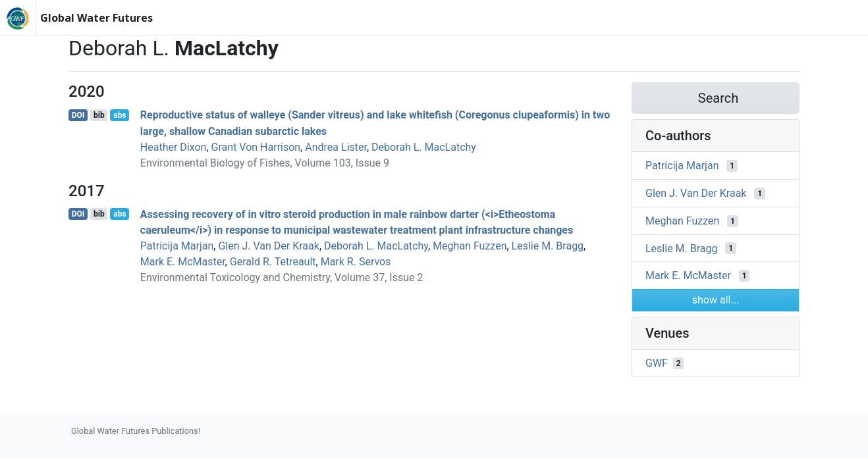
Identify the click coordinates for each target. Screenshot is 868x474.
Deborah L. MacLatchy (424, 147)
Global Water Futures (96, 18)
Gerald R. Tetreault (273, 262)
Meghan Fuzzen (470, 246)
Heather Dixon (174, 147)
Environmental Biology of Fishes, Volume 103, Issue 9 (265, 163)
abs (120, 115)
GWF (657, 363)
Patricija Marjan (177, 246)
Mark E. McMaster (183, 262)
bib (99, 115)
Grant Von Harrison (256, 147)
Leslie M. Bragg (548, 246)
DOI (78, 115)
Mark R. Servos (356, 262)
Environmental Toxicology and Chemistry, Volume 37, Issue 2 (282, 277)
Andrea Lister (336, 147)
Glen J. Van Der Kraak (268, 246)
